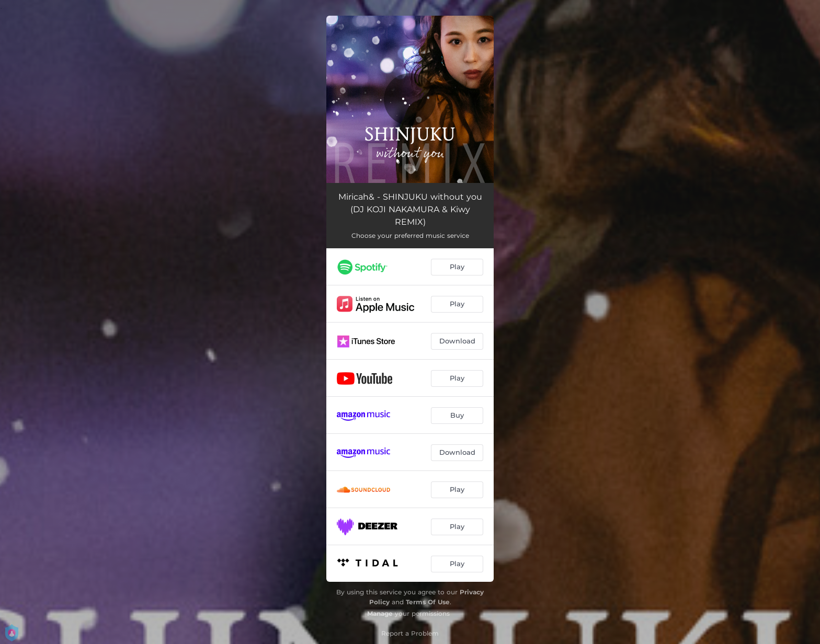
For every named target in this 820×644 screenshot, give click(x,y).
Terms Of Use (428, 602)
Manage (380, 613)
